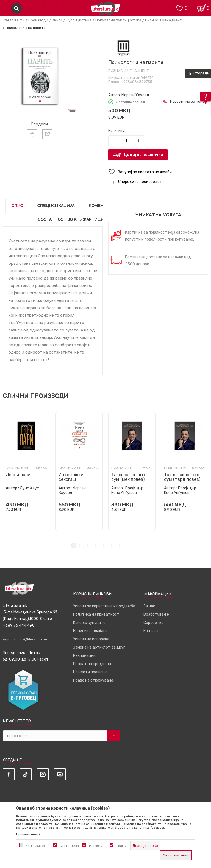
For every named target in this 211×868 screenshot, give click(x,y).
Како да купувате (89, 623)
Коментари (102, 206)
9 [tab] (138, 545)
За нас (149, 606)
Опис (17, 206)
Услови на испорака (91, 639)
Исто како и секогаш (71, 477)
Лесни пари (18, 475)
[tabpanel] (26, 471)
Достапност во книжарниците (73, 220)
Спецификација (56, 206)
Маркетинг (98, 846)
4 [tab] (98, 545)
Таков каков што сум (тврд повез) (182, 477)
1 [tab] (74, 545)
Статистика (69, 846)
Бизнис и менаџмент (163, 20)
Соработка (153, 623)
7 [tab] (122, 545)
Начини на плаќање (91, 631)
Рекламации (84, 656)
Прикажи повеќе (29, 834)
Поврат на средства (92, 664)
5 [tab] (106, 545)
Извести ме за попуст (189, 101)
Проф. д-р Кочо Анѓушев (127, 490)
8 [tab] (130, 545)
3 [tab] (90, 545)
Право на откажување (94, 680)
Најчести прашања (90, 672)
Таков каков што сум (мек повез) (129, 477)
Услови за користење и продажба (104, 606)
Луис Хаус (29, 488)
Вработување (156, 614)
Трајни (121, 846)
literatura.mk (14, 20)
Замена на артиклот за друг (99, 647)
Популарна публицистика (118, 20)
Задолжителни (38, 846)
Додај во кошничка (143, 155)
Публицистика (79, 20)
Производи (38, 20)
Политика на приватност (96, 614)
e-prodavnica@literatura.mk (25, 639)
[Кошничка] (201, 8)
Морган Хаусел (135, 95)
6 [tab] (114, 545)
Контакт (151, 631)
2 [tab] (82, 545)
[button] (158, 172)
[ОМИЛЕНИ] (179, 8)
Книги (57, 20)
